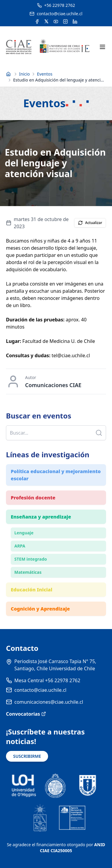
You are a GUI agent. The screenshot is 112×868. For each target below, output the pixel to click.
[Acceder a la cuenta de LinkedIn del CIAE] (75, 22)
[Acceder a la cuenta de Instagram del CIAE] (65, 22)
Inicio (24, 74)
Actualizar (90, 223)
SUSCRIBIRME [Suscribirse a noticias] (27, 756)
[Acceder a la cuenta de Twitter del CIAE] (46, 22)
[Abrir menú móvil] (102, 47)
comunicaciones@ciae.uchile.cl (49, 702)
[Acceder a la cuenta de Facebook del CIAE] (37, 22)
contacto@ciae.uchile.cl (40, 690)
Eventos (45, 74)
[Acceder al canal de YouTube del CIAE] (56, 22)
